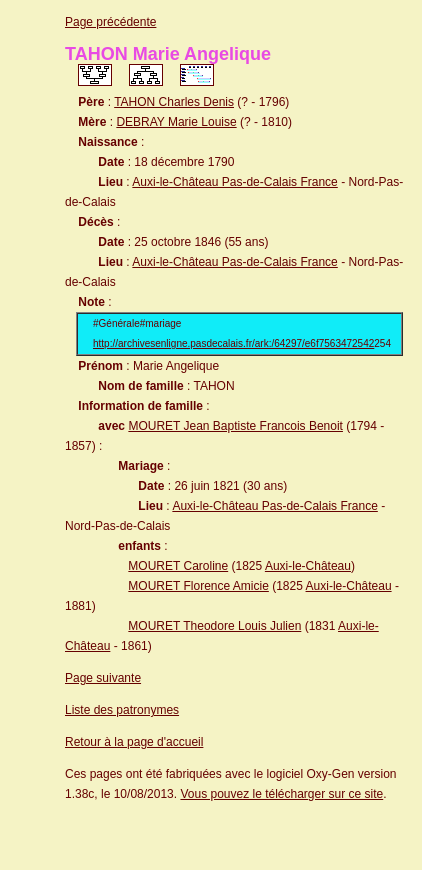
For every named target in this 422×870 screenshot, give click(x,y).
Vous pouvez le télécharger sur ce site (281, 794)
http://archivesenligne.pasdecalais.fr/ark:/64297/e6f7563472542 (233, 343)
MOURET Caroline (178, 566)
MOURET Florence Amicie (198, 586)
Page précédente (110, 22)
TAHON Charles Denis (174, 102)
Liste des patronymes (122, 710)
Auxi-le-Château (308, 566)
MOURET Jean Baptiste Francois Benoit (235, 426)
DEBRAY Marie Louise (176, 122)
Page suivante (103, 678)
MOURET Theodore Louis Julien (214, 626)
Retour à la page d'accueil (134, 742)
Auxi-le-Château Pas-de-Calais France (234, 182)
